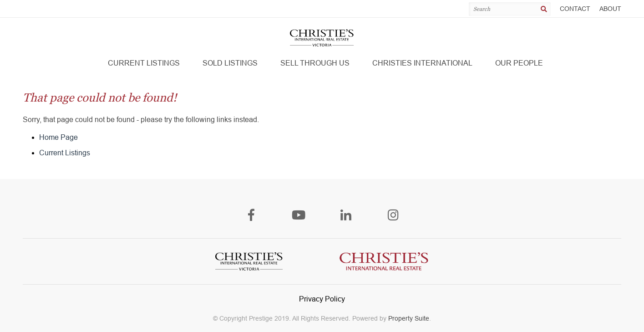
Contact (575, 9)
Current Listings (65, 153)
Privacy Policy (322, 299)
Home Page (58, 137)
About (610, 9)
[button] (144, 63)
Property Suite (409, 318)
